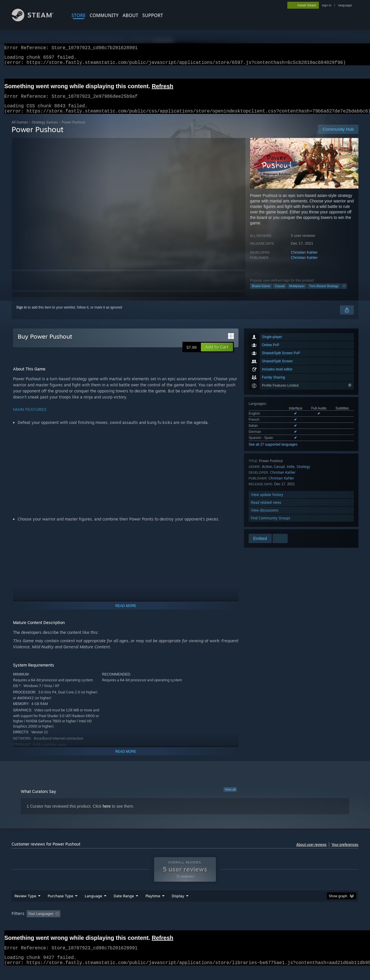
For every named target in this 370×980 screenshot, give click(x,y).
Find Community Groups (271, 525)
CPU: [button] (263, 925)
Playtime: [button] (144, 925)
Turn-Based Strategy (324, 293)
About (130, 15)
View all (230, 796)
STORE (78, 15)
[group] (185, 925)
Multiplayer (297, 293)
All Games (20, 129)
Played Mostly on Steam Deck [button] (185, 925)
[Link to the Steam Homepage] (37, 20)
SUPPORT (153, 15)
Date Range (124, 907)
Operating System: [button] (234, 925)
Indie (291, 474)
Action (267, 474)
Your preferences (345, 851)
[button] (217, 354)
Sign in (22, 314)
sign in (326, 5)
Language (93, 907)
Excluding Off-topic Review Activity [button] (99, 925)
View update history (267, 502)
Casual (280, 293)
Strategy (303, 474)
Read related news (266, 509)
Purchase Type (60, 907)
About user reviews (311, 851)
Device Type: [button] (308, 925)
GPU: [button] (283, 925)
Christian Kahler (304, 259)
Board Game (261, 293)
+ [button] (344, 293)
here (107, 813)
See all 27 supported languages (273, 451)
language (345, 5)
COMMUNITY (104, 15)
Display (178, 907)
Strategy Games (45, 129)
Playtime (153, 907)
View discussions (265, 517)
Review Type (25, 907)
